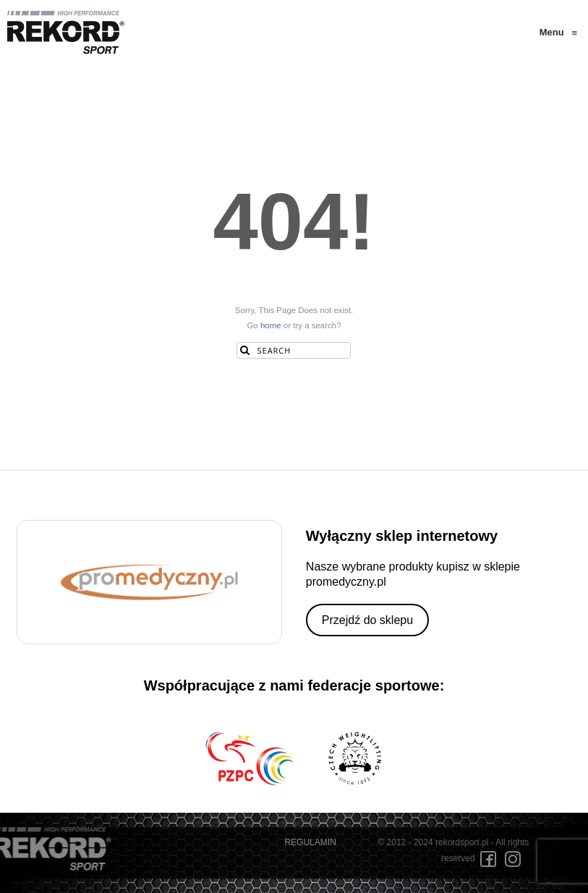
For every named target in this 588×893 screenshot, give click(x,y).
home (271, 325)
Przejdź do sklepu (367, 620)
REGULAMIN (310, 842)
